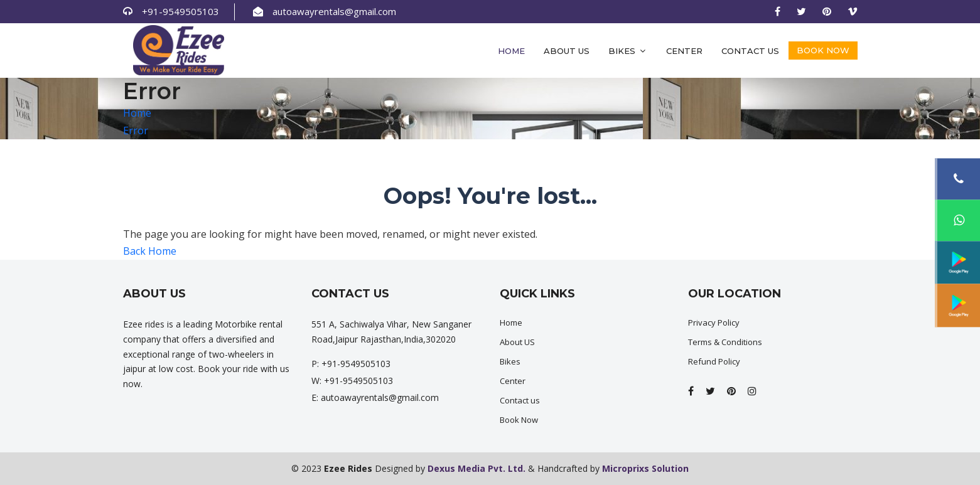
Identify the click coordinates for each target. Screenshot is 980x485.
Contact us (750, 51)
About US (517, 342)
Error (136, 131)
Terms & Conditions (725, 342)
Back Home (150, 251)
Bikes (628, 51)
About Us (567, 51)
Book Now (823, 50)
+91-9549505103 (180, 11)
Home (511, 51)
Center (684, 51)
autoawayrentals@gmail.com (334, 11)
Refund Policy (714, 361)
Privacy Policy (714, 322)
